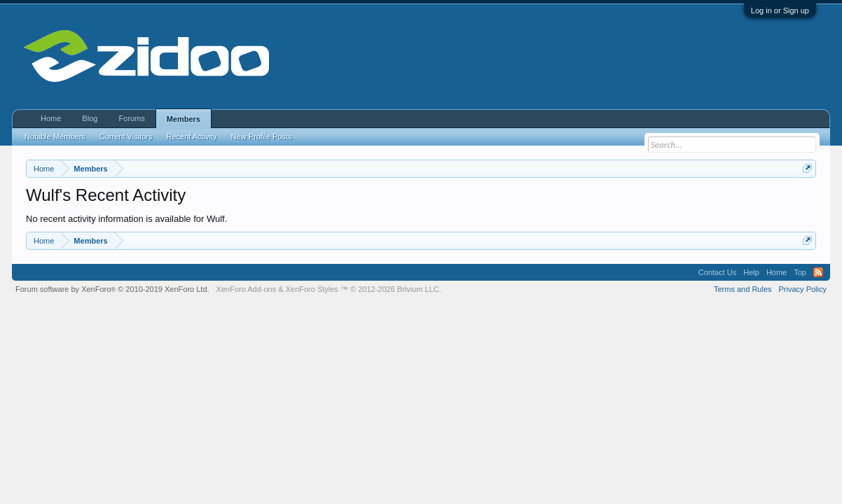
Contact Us (717, 272)
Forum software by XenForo (112, 289)
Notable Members (55, 136)
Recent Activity (191, 136)
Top (800, 272)
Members (184, 119)
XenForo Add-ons (247, 289)
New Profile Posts (262, 136)
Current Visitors (126, 136)
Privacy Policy (803, 289)
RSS (818, 272)
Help (751, 272)
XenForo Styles (312, 289)
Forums (131, 118)
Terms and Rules (743, 289)
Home (51, 118)
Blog (90, 118)
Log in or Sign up (780, 10)
